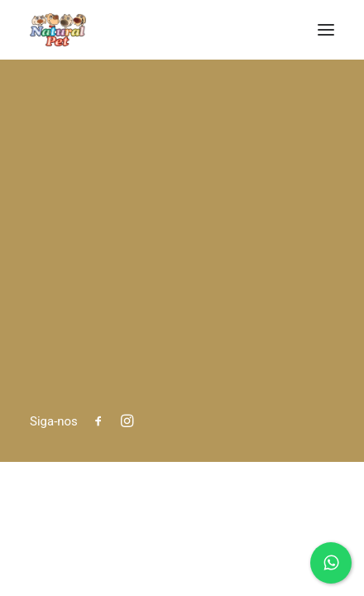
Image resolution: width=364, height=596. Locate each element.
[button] (326, 30)
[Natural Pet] (58, 30)
